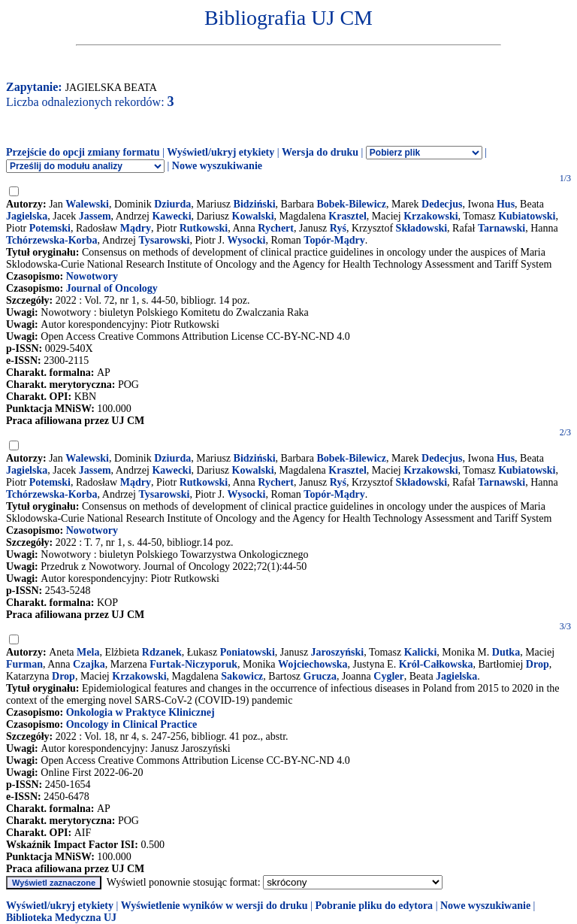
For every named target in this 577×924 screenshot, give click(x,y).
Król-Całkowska (436, 664)
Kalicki (421, 652)
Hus (506, 204)
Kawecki (171, 216)
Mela (88, 652)
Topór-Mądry (334, 240)
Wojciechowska (313, 664)
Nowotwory (92, 276)
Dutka (506, 652)
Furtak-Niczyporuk (193, 664)
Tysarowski (164, 240)
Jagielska (27, 216)
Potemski (50, 228)
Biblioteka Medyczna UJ (61, 918)
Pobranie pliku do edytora (374, 906)
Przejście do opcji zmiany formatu (83, 152)
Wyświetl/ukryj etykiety (221, 152)
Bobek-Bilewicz (351, 204)
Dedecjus (442, 204)
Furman (24, 664)
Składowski (421, 228)
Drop (538, 664)
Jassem (95, 216)
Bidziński (255, 204)
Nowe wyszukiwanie (217, 166)
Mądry (136, 228)
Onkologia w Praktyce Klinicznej (140, 712)
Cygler (388, 676)
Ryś (338, 228)
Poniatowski (248, 652)
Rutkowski (204, 228)
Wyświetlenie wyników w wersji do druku (214, 906)
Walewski (87, 204)
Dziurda (172, 204)
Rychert (276, 228)
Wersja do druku (320, 152)
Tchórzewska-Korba (52, 240)
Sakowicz (242, 676)
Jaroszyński (338, 652)
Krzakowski (430, 216)
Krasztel (347, 216)
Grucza (320, 676)
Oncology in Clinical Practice (132, 724)
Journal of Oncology (112, 288)
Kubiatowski (527, 216)
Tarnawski (501, 228)
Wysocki (247, 240)
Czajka (89, 664)
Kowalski (253, 216)
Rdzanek (162, 652)
